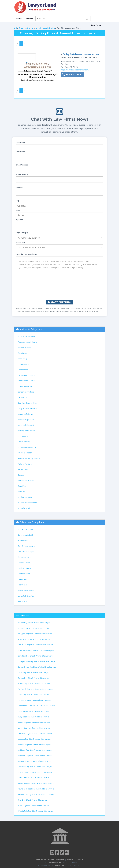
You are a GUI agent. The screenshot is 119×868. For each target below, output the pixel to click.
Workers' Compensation (27, 503)
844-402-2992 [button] (72, 74)
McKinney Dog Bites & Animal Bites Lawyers (35, 750)
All (15, 28)
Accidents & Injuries (45, 28)
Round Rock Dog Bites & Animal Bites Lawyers (36, 789)
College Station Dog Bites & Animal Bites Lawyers (37, 661)
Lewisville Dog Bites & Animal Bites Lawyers (35, 733)
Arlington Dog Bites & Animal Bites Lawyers (35, 634)
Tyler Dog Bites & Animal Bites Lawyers (33, 800)
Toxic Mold (22, 486)
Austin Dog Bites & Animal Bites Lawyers (34, 639)
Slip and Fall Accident (26, 480)
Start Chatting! (59, 302)
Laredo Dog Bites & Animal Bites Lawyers (34, 728)
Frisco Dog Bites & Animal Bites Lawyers (34, 695)
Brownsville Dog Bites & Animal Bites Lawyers (36, 650)
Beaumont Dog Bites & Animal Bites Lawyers (35, 645)
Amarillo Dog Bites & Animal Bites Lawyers (35, 628)
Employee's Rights (25, 568)
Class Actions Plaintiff (26, 375)
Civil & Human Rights (26, 552)
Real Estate (22, 601)
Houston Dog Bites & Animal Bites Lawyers (35, 711)
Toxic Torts (22, 492)
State (18, 210)
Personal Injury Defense (27, 447)
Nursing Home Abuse (26, 431)
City (18, 201)
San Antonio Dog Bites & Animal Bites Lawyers (36, 794)
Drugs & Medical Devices (28, 408)
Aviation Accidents (25, 348)
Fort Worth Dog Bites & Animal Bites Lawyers (36, 689)
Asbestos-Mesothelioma (27, 342)
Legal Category (22, 233)
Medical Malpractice (26, 420)
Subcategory (21, 242)
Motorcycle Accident (26, 425)
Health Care (23, 585)
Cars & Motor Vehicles (27, 546)
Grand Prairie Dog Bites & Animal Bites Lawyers (37, 706)
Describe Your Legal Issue (27, 254)
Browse (29, 19)
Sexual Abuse (23, 469)
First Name (21, 142)
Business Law (23, 540)
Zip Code (20, 220)
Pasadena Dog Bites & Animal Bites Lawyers (35, 767)
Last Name (20, 152)
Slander (21, 475)
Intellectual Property (26, 590)
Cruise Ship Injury (25, 386)
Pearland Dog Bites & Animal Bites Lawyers (35, 772)
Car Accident (23, 370)
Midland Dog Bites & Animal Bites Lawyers (34, 761)
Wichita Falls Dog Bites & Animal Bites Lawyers (36, 811)
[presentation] (59, 294)
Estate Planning (24, 574)
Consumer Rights (25, 557)
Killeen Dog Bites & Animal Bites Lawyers (34, 722)
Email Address (22, 165)
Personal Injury (24, 442)
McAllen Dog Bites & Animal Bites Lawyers (34, 744)
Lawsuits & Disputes (26, 596)
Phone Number (22, 174)
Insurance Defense (25, 414)
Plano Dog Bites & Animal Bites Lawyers (33, 778)
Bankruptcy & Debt (25, 535)
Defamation (23, 397)
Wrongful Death (24, 508)
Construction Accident (27, 381)
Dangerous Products (26, 392)
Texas (22, 28)
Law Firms (97, 25)
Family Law (22, 579)
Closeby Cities (24, 615)
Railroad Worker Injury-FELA (29, 458)
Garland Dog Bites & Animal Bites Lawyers (34, 700)
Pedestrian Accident (26, 436)
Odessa (30, 28)
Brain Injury (22, 359)
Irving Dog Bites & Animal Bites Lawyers (33, 717)
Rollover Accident (25, 464)
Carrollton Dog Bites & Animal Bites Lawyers (35, 656)
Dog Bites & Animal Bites (28, 403)
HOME (19, 19)
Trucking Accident (25, 497)
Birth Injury (22, 353)
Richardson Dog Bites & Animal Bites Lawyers (36, 783)
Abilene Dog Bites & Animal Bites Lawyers (34, 623)
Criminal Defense (25, 563)
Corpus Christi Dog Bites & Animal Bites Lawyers (37, 667)
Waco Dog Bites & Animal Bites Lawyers (33, 805)
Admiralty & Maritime (26, 336)
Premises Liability (25, 453)
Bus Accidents (23, 364)
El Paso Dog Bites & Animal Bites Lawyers (34, 684)
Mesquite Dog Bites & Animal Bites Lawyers (35, 756)
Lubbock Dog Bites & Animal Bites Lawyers (35, 739)
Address (19, 187)
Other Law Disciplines (32, 522)
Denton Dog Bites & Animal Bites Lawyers (34, 678)
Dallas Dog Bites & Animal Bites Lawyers (34, 672)
